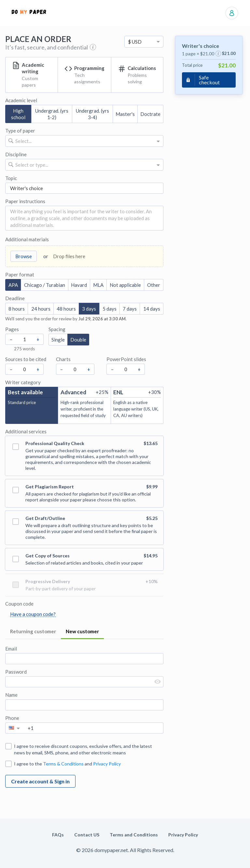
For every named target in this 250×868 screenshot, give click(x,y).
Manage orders (232, 13)
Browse (24, 256)
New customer (82, 631)
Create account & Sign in (40, 781)
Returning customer (33, 631)
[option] (144, 42)
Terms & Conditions (63, 764)
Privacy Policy (107, 764)
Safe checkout (209, 80)
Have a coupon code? (33, 614)
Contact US (87, 835)
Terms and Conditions (134, 835)
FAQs (58, 835)
